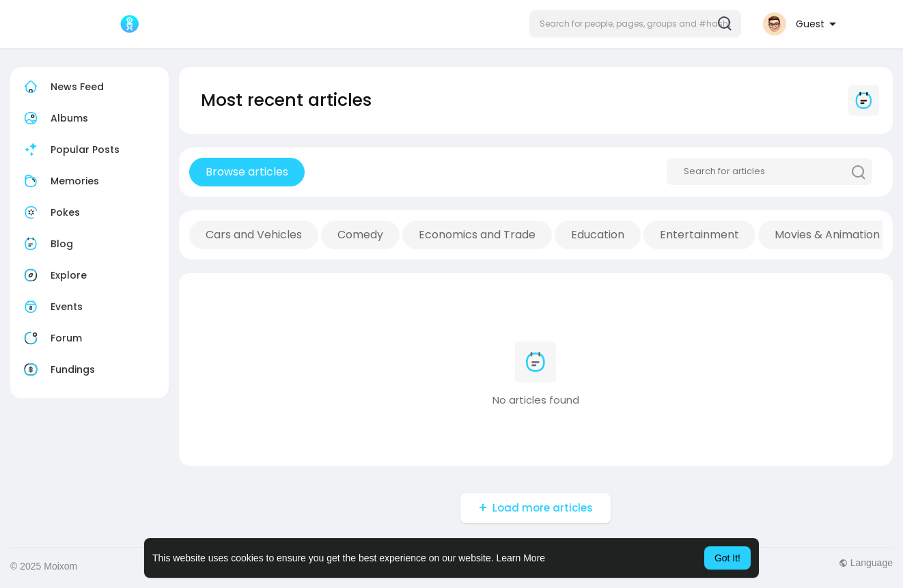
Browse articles (247, 172)
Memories (60, 181)
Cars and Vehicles (254, 235)
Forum (51, 338)
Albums (54, 118)
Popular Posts (70, 150)
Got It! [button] (727, 558)
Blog (47, 244)
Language (866, 563)
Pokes (50, 212)
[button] (635, 24)
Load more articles (543, 508)
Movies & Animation (827, 235)
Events (52, 307)
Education (598, 235)
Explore (54, 275)
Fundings (58, 369)
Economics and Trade (477, 235)
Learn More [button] (521, 558)
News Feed (62, 87)
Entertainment (699, 235)
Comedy (360, 235)
